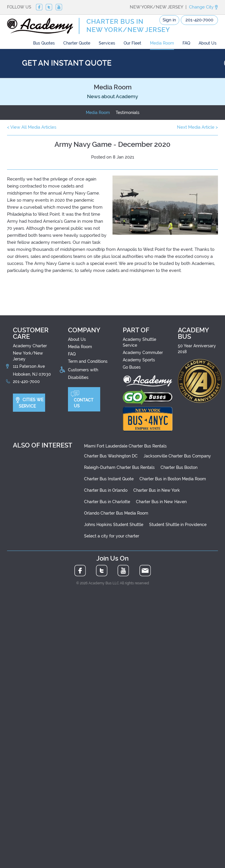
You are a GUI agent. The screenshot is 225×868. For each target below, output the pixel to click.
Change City (203, 7)
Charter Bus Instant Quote (109, 479)
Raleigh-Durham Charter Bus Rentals (119, 467)
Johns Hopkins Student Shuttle (114, 525)
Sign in (169, 20)
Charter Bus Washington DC (111, 456)
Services (107, 43)
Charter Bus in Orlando (106, 490)
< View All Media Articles (32, 127)
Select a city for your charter (112, 536)
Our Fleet (132, 43)
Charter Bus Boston (179, 467)
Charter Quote (77, 43)
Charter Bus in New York (157, 490)
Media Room (162, 43)
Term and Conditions (88, 361)
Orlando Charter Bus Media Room (116, 513)
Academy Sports (139, 360)
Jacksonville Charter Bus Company (177, 456)
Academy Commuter (143, 353)
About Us (208, 43)
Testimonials (128, 113)
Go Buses (132, 367)
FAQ (186, 43)
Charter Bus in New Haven (161, 502)
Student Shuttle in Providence (178, 525)
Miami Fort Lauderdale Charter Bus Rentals (125, 446)
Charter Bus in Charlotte (107, 502)
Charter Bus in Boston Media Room (173, 479)
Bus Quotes (44, 43)
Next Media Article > (197, 127)
